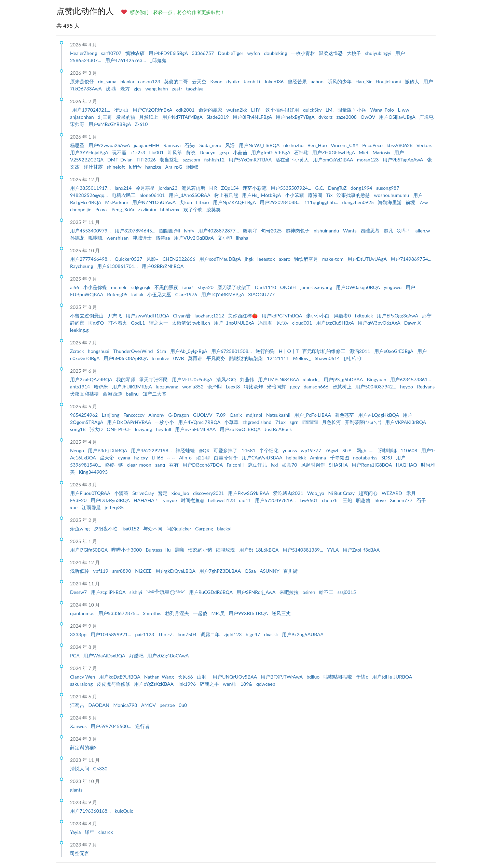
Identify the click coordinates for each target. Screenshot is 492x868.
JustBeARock (278, 429)
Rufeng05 (118, 294)
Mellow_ (303, 358)
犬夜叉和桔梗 (85, 394)
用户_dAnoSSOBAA (190, 195)
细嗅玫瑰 (226, 550)
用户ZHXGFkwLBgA (334, 152)
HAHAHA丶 (147, 500)
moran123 (368, 160)
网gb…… (366, 450)
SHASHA (339, 465)
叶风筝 (176, 152)
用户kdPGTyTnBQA (282, 316)
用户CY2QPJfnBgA (153, 110)
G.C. (320, 188)
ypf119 (101, 571)
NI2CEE (144, 571)
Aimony (157, 415)
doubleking (276, 53)
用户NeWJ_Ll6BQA (260, 145)
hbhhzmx (170, 209)
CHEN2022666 (180, 259)
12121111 (279, 358)
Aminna (319, 458)
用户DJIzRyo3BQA (111, 500)
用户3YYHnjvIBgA (90, 152)
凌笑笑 (214, 209)
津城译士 (143, 238)
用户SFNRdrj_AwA (257, 592)
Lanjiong (111, 415)
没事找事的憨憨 (354, 195)
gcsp (225, 152)
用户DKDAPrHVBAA (129, 422)
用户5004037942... (376, 387)
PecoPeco (373, 145)
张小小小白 (318, 316)
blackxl (224, 529)
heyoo (407, 387)
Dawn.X (413, 323)
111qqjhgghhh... (322, 202)
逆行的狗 (266, 351)
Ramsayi (173, 145)
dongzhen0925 (359, 202)
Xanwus (79, 726)
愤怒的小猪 (201, 550)
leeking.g (79, 330)
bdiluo (314, 677)
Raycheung (82, 266)
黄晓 (191, 152)
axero (285, 259)
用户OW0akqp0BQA (358, 287)
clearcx (106, 832)
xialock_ (312, 379)
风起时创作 (314, 465)
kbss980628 (400, 145)
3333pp (79, 634)
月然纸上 (149, 117)
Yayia (76, 832)
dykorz (326, 117)
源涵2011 (360, 351)
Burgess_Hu (159, 550)
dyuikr (234, 81)
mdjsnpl (255, 415)
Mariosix (382, 152)
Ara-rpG (174, 167)
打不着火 (118, 323)
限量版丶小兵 (353, 110)
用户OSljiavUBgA (398, 117)
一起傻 (201, 613)
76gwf (332, 450)
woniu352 (193, 387)
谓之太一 (159, 323)
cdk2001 (186, 110)
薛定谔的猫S (83, 747)
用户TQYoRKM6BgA (223, 294)
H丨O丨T (289, 351)
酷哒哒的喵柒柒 (247, 358)
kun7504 (188, 634)
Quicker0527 (129, 259)
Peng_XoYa (123, 209)
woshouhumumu (392, 195)
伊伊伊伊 (353, 358)
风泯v (283, 323)
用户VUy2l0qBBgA (194, 238)
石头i (190, 145)
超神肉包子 (298, 231)
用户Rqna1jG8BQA (372, 465)
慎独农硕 (136, 53)
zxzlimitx (148, 209)
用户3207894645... (136, 231)
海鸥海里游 (391, 202)
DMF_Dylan (120, 160)
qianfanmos (83, 613)
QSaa (251, 571)
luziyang (144, 429)
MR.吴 (219, 613)
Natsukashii (279, 415)
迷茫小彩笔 (255, 188)
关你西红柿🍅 (243, 316)
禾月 (411, 493)
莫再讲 (196, 358)
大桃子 (355, 53)
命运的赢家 (211, 110)
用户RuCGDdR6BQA (211, 592)
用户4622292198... (152, 450)
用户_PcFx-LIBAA (313, 415)
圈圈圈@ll (170, 231)
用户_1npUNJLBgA (235, 323)
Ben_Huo (318, 145)
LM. (330, 110)
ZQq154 (230, 188)
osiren (309, 592)
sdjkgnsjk (141, 287)
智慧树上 (343, 387)
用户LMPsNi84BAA (279, 379)
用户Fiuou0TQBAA (91, 493)
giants (76, 790)
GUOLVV (203, 415)
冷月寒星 (146, 188)
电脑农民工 (124, 195)
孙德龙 (78, 238)
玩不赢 (120, 152)
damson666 (317, 387)
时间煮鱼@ (193, 500)
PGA (75, 656)
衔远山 (122, 110)
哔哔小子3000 (127, 550)
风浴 (231, 145)
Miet (364, 152)
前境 (411, 202)
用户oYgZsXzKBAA (154, 684)
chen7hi (331, 500)
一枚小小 (165, 422)
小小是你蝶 (96, 287)
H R (214, 188)
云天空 (200, 81)
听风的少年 (340, 81)
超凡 (389, 231)
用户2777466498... (91, 259)
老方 (126, 89)
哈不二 (327, 592)
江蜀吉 (78, 705)
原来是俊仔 (83, 81)
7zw (423, 202)
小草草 (232, 422)
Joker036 (275, 81)
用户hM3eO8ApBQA (126, 358)
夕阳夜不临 (106, 529)
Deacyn (208, 152)
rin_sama (108, 81)
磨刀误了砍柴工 (235, 287)
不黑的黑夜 (167, 287)
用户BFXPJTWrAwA (282, 677)
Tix (330, 195)
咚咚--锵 (115, 465)
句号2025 (272, 231)
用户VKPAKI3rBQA (405, 422)
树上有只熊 (227, 195)
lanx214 (124, 188)
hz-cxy (142, 458)
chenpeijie (81, 209)
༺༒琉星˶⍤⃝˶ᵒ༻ (166, 592)
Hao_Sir (364, 81)
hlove (381, 500)
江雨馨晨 (92, 507)
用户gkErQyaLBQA (176, 571)
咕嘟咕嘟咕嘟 (339, 677)
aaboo (318, 81)
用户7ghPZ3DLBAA (221, 571)
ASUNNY (270, 571)
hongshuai (99, 351)
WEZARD (393, 493)
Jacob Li (252, 81)
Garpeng (205, 529)
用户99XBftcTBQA (249, 613)
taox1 (189, 287)
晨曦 (180, 550)
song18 (78, 429)
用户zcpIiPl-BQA (109, 592)
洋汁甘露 (94, 167)
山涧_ (203, 677)
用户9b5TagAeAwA (404, 160)
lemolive (161, 358)
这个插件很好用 (283, 110)
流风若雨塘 (194, 188)
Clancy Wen (83, 677)
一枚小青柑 (304, 53)
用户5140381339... (304, 550)
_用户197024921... (91, 110)
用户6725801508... (232, 351)
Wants (350, 231)
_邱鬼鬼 (158, 60)
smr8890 (122, 571)
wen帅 (230, 684)
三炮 (348, 500)
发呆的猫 (126, 117)
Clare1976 (187, 294)
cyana (125, 458)
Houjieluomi (389, 81)
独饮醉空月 (307, 259)
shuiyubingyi (379, 53)
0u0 (183, 705)
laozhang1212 (210, 316)
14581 (249, 450)
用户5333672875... (119, 613)
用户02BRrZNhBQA (163, 266)
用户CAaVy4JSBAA (263, 458)
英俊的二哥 (177, 81)
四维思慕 (371, 231)
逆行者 (142, 726)
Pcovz (102, 209)
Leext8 (234, 387)
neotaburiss (366, 458)
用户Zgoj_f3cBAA (361, 550)
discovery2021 (209, 493)
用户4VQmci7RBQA (200, 422)
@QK (205, 450)
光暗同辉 (277, 387)
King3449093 (93, 472)
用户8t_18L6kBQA (259, 550)
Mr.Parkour (117, 202)
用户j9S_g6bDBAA (344, 379)
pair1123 (145, 634)
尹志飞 (115, 316)
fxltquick (365, 316)
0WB (179, 358)
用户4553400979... (91, 231)
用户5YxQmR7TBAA (251, 160)
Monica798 (126, 705)
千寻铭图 (340, 458)
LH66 (158, 458)
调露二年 (211, 634)
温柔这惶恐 (331, 53)
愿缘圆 (316, 195)
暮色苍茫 (345, 415)
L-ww (403, 110)
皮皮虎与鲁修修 (114, 684)
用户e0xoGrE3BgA (394, 351)
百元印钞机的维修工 (325, 351)
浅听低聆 (80, 571)
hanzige (154, 167)
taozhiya (195, 89)
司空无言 (80, 853)
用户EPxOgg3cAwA (398, 316)
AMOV (149, 705)
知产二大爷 (154, 394)
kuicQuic (124, 811)
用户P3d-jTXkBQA (108, 450)
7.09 (222, 415)
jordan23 (169, 188)
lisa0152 (131, 529)
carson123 (150, 81)
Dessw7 (79, 592)
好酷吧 (137, 656)
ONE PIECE (119, 429)
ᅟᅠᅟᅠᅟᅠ (311, 422)
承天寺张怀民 (154, 379)
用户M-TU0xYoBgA (193, 379)
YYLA (333, 550)
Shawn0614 (328, 358)
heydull (164, 429)
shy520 (207, 287)
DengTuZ (338, 188)
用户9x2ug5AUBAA (303, 634)
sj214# (204, 458)
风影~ (153, 259)
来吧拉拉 (290, 592)
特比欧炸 (254, 387)
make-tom (333, 259)
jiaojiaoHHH (147, 145)
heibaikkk (297, 458)
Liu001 (157, 152)
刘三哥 (106, 117)
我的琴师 (126, 379)
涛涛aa (164, 238)
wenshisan (118, 238)
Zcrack (78, 351)
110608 (409, 450)
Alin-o (186, 458)
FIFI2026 (147, 160)
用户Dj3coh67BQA (203, 465)
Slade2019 (218, 117)
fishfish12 (215, 160)
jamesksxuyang (317, 287)
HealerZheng (84, 53)
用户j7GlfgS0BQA (89, 550)
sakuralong (82, 684)
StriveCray (144, 493)
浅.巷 (112, 89)
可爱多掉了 (226, 450)
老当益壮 (170, 160)
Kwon (217, 81)
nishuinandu (327, 231)
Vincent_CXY (345, 145)
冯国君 (266, 323)
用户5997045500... (112, 726)
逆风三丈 (281, 613)
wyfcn (254, 53)
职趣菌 (364, 500)
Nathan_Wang (160, 677)
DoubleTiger (231, 53)
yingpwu (393, 287)
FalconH (236, 465)
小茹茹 (241, 152)
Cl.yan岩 (182, 316)
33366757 (203, 53)
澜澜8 (192, 167)
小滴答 (122, 493)
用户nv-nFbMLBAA (196, 429)
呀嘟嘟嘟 (388, 450)
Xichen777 (402, 500)
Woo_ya (316, 493)
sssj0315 (347, 592)
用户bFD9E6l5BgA (169, 53)
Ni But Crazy (342, 493)
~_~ (172, 458)
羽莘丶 (405, 231)
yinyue (170, 500)
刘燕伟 (248, 379)
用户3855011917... (91, 188)
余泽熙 (215, 387)
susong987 (388, 188)
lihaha (242, 238)
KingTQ (97, 323)
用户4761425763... (126, 60)
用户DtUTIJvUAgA (368, 259)
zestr (177, 89)
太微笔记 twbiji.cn (192, 323)
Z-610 (141, 124)
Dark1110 (266, 287)
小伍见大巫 (160, 294)
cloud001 (303, 323)
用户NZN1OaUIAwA (154, 202)
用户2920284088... (281, 202)
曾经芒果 (298, 81)
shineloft (116, 167)
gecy (296, 387)
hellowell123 (222, 500)
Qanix (236, 415)
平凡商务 (217, 358)
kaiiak (138, 294)
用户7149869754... (411, 259)
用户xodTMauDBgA (221, 259)
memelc (120, 287)
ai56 (75, 287)
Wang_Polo (382, 110)
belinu (133, 394)
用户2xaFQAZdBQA (92, 379)
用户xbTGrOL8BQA (241, 429)
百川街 (290, 571)
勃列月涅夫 (178, 613)
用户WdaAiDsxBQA (105, 656)
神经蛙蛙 (186, 450)
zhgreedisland (258, 422)
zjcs (138, 89)
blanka (128, 81)
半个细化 (270, 450)
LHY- (257, 110)
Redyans (426, 387)
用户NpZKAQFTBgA (235, 202)
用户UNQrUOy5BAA (235, 677)
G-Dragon (179, 415)
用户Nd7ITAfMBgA (183, 117)
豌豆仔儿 (258, 465)
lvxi (275, 465)
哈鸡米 (102, 387)
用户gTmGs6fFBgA (271, 152)
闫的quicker (179, 529)
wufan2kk (237, 110)
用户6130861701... (118, 266)
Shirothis (153, 613)
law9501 (309, 500)
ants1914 (81, 387)
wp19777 (311, 450)
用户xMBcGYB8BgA (110, 124)
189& (247, 684)
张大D (97, 429)
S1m (162, 351)
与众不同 (153, 529)
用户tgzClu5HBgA (336, 323)
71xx (281, 422)
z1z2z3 (139, 152)
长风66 (186, 677)
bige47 (254, 634)
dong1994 (362, 188)
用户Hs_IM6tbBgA (262, 195)
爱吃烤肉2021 (289, 493)
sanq (161, 465)
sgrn (295, 422)
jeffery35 (114, 507)
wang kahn (157, 89)
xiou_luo (181, 493)
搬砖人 (413, 81)
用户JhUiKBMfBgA (132, 387)
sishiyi (136, 592)
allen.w (423, 231)
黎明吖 (251, 231)
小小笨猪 (295, 195)
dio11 (245, 500)
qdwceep (266, 684)
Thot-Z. (167, 634)
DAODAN (100, 705)
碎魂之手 (210, 684)
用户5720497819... (276, 500)
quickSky (313, 110)
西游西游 (113, 394)
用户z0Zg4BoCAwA (168, 656)
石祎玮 (302, 152)
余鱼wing (80, 529)
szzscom (192, 160)
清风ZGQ (227, 379)
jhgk (250, 259)
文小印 (225, 238)
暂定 (163, 493)
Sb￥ (348, 450)
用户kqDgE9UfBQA (120, 677)
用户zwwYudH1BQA (148, 316)
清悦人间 (80, 769)
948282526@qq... (90, 195)
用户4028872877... (219, 231)
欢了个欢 (194, 209)
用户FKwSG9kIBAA (249, 493)
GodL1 (139, 323)
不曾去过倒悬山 (87, 316)
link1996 (187, 684)
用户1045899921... (112, 634)
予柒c (363, 677)
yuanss (290, 450)
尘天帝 (108, 458)
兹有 (175, 465)
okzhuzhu (294, 145)
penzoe (168, 705)
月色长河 (332, 422)
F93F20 (79, 500)
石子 (421, 500)
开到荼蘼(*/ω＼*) (364, 422)
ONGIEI (289, 287)
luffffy (136, 167)
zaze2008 (347, 117)
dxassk (272, 634)
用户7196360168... (91, 811)
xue (74, 507)
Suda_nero (211, 145)
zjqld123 (233, 634)
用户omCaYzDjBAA (334, 160)
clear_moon (140, 465)
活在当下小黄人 (293, 160)
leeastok (267, 259)
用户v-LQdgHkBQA (379, 415)
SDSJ (387, 458)
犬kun (186, 202)
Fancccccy (134, 415)
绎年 (90, 832)
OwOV (369, 117)
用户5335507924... (292, 188)
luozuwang (168, 387)
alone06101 (153, 195)
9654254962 (85, 415)
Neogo (78, 450)
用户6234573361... (411, 379)
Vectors (425, 145)
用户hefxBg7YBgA (296, 117)
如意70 (290, 465)
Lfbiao (203, 202)
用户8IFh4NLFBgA (253, 117)
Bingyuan (377, 379)
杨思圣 (78, 145)
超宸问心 (369, 493)
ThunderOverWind (134, 351)
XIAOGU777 (261, 294)
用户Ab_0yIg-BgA (189, 351)
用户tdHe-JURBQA (392, 677)
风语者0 (343, 316)
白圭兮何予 (227, 458)
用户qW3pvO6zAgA (380, 323)
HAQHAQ (407, 465)
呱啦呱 (96, 238)
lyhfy (190, 231)
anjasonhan (83, 117)
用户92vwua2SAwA (110, 145)
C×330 (100, 769)
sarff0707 (112, 53)
